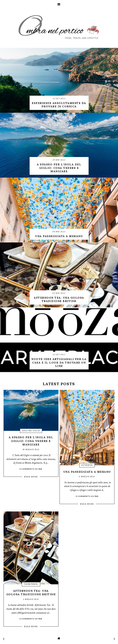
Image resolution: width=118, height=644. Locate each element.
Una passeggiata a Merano (87, 472)
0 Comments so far (31, 469)
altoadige (87, 465)
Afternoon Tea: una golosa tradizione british (31, 593)
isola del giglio (31, 431)
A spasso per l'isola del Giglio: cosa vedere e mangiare (31, 441)
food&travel (31, 584)
